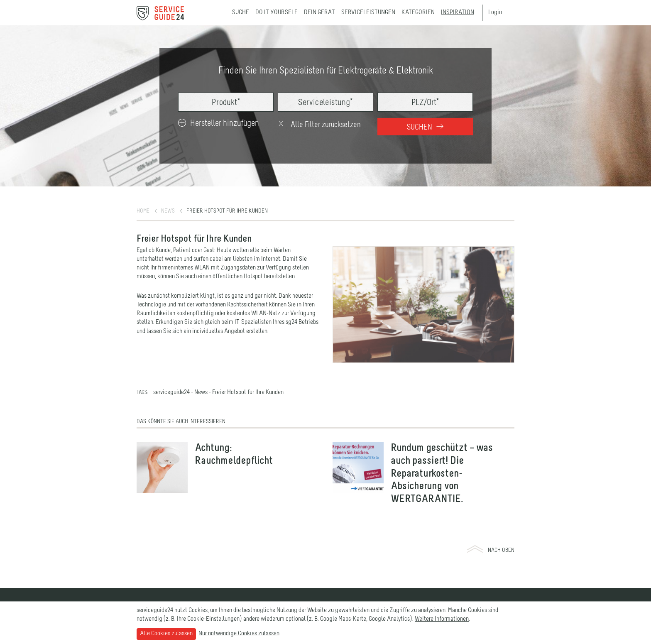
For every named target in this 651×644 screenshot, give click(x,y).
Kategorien (418, 12)
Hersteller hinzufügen (219, 124)
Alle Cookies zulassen (166, 634)
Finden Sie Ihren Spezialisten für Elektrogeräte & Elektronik (326, 71)
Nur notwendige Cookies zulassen (239, 634)
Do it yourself (277, 12)
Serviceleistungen (368, 12)
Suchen (425, 127)
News (168, 211)
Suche (241, 12)
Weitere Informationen (442, 619)
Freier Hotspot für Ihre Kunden (227, 211)
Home (143, 211)
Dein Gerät (319, 12)
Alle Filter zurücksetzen (319, 125)
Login (495, 12)
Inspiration (458, 12)
